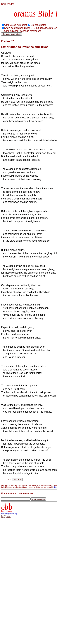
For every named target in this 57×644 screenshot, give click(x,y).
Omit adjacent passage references (23, 31)
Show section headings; (17, 28)
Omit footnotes (38, 25)
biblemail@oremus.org (9, 514)
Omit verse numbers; (16, 25)
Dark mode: (8, 4)
